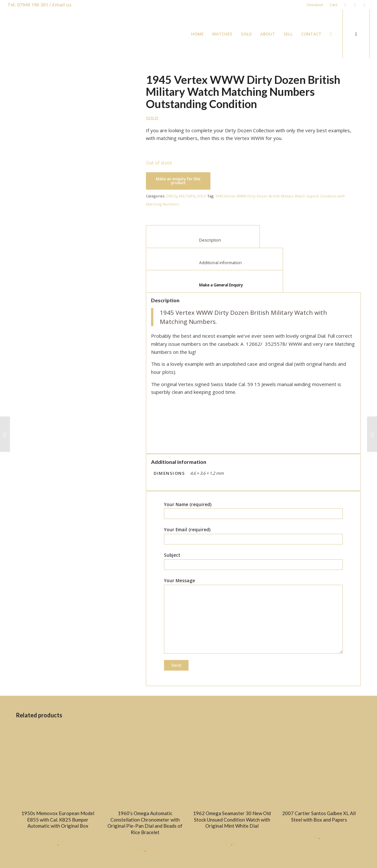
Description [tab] (203, 240)
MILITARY (187, 196)
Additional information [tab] (215, 263)
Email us (62, 5)
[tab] (214, 281)
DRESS (172, 196)
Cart (333, 5)
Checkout (315, 5)
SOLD (202, 196)
